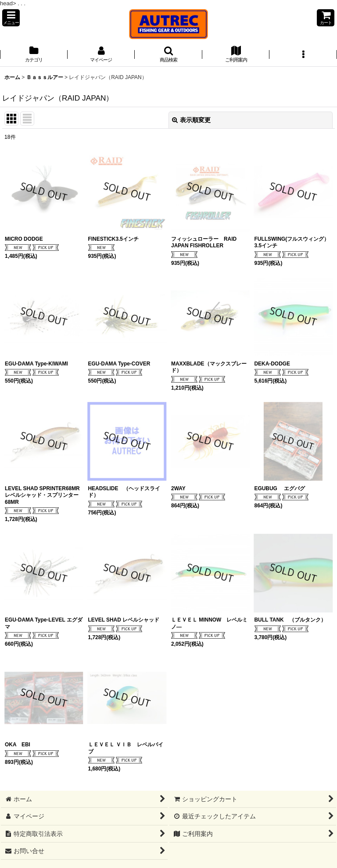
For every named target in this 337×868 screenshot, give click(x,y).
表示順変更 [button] (191, 120)
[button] (11, 18)
